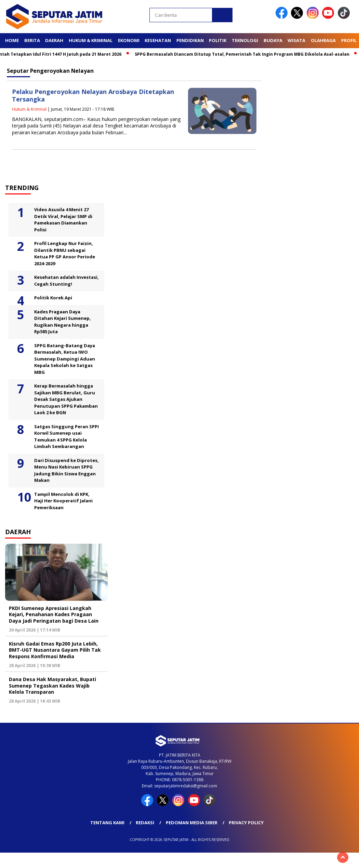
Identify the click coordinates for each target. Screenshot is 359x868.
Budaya (273, 40)
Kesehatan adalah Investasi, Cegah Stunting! (67, 281)
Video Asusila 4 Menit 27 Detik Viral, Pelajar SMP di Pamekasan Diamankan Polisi (63, 220)
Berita (32, 40)
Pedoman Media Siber (192, 823)
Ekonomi (129, 40)
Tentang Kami (107, 823)
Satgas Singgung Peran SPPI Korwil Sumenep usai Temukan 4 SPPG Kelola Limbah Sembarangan (67, 437)
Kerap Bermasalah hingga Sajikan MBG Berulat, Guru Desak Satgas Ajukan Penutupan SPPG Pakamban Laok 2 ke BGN (66, 399)
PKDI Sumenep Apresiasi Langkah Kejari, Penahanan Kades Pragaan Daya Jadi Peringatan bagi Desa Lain (54, 614)
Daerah (54, 40)
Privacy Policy (246, 823)
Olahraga (323, 40)
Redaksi (145, 823)
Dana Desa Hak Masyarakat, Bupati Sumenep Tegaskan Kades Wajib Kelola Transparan (52, 685)
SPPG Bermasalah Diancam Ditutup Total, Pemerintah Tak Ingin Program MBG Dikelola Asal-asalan (245, 54)
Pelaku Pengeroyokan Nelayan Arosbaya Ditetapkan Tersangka (93, 96)
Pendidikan (190, 40)
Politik (218, 40)
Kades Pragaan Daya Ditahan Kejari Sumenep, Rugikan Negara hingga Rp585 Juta (63, 322)
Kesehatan (158, 40)
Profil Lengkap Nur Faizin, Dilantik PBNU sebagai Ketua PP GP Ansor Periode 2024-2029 (65, 253)
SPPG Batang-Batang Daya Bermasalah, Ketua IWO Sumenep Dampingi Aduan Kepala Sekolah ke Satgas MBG (65, 359)
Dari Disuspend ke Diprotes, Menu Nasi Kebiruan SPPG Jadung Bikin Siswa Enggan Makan (67, 470)
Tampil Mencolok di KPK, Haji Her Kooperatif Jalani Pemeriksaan (63, 501)
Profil (349, 40)
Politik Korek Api (53, 298)
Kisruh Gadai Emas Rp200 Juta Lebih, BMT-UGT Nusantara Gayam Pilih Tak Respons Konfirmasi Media (55, 650)
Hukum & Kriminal (91, 40)
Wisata (296, 40)
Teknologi (245, 40)
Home (12, 40)
